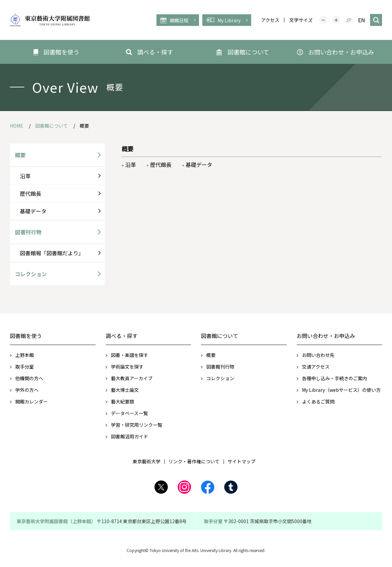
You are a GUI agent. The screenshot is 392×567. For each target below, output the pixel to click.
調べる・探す (122, 336)
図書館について (220, 336)
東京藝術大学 (147, 461)
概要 (20, 155)
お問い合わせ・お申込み (326, 336)
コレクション (31, 274)
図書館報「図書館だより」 (52, 253)
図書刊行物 (28, 232)
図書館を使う (26, 336)
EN (362, 20)
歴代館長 (159, 165)
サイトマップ (242, 461)
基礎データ (197, 165)
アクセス (270, 20)
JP (348, 20)
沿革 (129, 165)
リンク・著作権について (194, 461)
